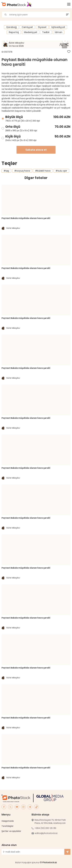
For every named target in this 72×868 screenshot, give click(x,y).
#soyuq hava (22, 171)
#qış (6, 171)
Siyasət (42, 27)
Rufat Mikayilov (24, 44)
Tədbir (46, 32)
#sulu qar (61, 171)
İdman (59, 32)
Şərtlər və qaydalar (11, 831)
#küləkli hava (43, 171)
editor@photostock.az (46, 833)
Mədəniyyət (31, 32)
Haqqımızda (8, 821)
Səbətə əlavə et (36, 150)
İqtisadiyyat (58, 27)
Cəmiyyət (27, 27)
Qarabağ (11, 27)
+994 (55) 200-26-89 (45, 828)
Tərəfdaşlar (8, 826)
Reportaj (14, 32)
